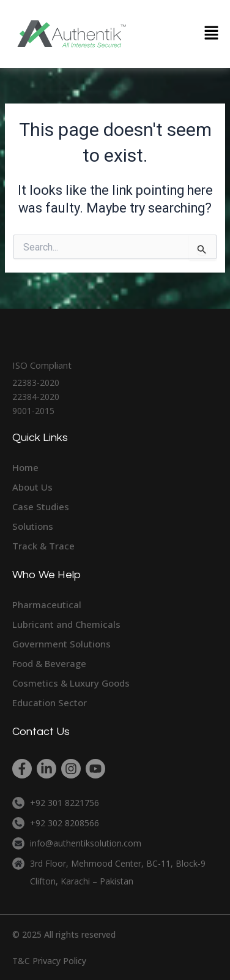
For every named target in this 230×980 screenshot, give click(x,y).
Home (25, 467)
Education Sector (50, 703)
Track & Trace (43, 546)
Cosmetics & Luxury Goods (71, 683)
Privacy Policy (59, 961)
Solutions (33, 526)
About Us (32, 487)
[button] (212, 34)
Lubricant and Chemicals (66, 624)
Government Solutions (61, 644)
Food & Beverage (49, 663)
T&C (21, 961)
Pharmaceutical (47, 605)
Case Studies (41, 507)
